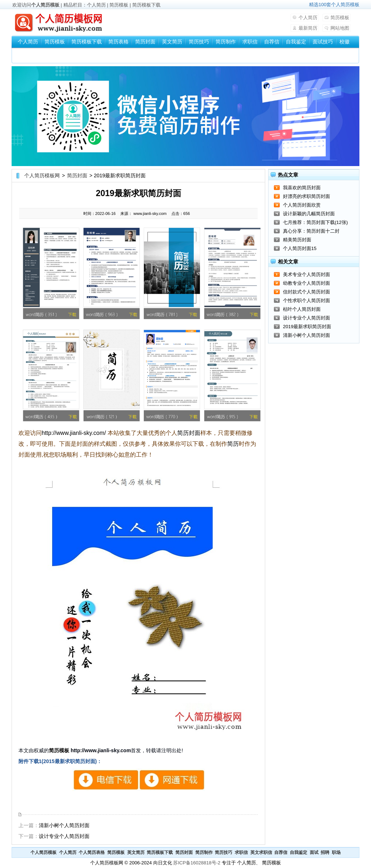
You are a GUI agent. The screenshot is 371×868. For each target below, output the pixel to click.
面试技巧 (323, 42)
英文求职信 (261, 852)
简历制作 (226, 42)
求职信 (250, 42)
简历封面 (145, 42)
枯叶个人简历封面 (302, 309)
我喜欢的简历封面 (302, 188)
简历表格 (118, 42)
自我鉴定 (296, 42)
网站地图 (340, 28)
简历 (233, 444)
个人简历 (96, 5)
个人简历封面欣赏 (302, 205)
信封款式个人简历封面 (307, 292)
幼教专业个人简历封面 (307, 283)
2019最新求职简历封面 (307, 327)
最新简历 (308, 28)
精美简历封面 (297, 240)
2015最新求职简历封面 (139, 780)
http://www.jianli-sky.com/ (74, 433)
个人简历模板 (45, 5)
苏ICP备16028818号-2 (197, 863)
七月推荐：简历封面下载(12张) (315, 222)
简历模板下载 (146, 5)
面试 (314, 852)
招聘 (325, 852)
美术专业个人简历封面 (307, 274)
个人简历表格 (92, 852)
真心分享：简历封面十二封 (311, 231)
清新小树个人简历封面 (64, 825)
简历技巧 (199, 42)
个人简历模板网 (42, 175)
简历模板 (119, 5)
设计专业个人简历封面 (64, 836)
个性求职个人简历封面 (307, 300)
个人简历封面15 (300, 248)
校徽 (345, 42)
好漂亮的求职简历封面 (307, 196)
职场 (336, 852)
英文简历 (172, 42)
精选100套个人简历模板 (334, 5)
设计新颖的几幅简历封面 (309, 214)
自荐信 (272, 42)
